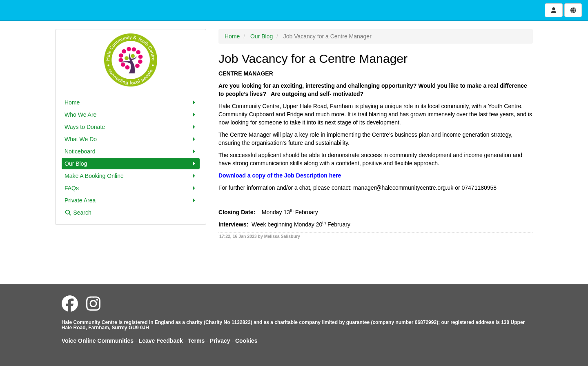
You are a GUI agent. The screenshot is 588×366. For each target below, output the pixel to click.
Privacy (220, 341)
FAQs (131, 188)
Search (78, 213)
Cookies (246, 341)
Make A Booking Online (131, 176)
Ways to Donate (131, 127)
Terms (196, 341)
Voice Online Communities (98, 341)
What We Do (131, 139)
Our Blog (131, 164)
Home (131, 102)
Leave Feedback (161, 341)
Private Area (131, 200)
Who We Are (131, 115)
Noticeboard (131, 151)
